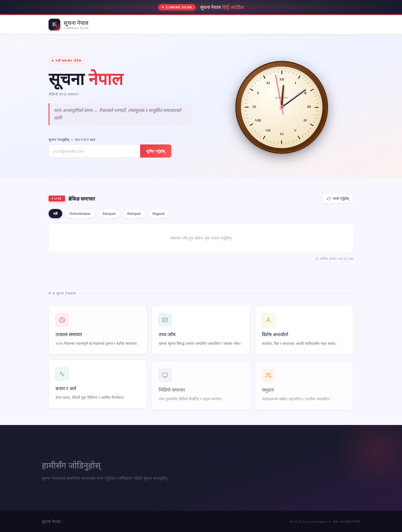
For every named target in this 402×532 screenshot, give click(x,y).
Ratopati (134, 214)
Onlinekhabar (80, 214)
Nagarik (159, 214)
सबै (55, 214)
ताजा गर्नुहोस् (338, 199)
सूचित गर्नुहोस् (156, 151)
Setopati (109, 214)
